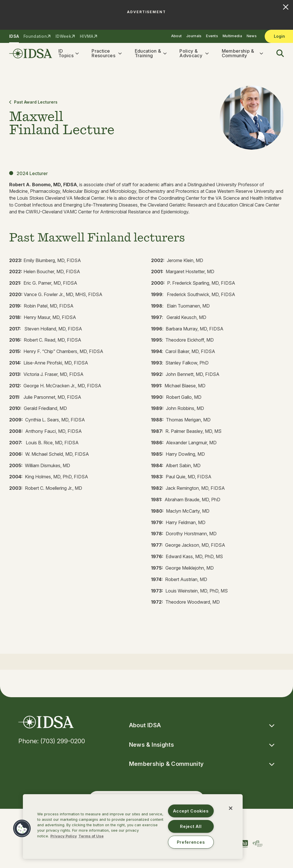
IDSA (14, 36)
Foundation (35, 36)
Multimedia (232, 36)
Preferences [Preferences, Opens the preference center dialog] (191, 842)
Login (279, 36)
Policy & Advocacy (191, 53)
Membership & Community (238, 53)
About (176, 36)
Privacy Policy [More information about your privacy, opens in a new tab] (64, 836)
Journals (194, 36)
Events (212, 36)
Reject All (191, 826)
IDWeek (63, 36)
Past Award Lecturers (33, 102)
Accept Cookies (191, 811)
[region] (133, 827)
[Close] (231, 808)
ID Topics (66, 53)
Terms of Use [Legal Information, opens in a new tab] (91, 836)
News (252, 36)
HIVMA (87, 36)
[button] (277, 53)
